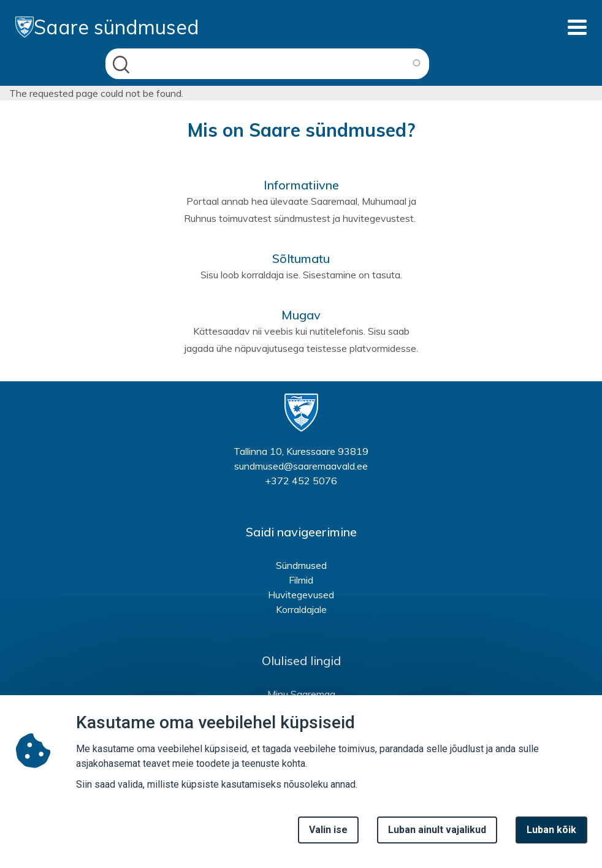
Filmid (301, 580)
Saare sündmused (107, 27)
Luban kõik (551, 839)
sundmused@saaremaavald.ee (301, 466)
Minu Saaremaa (301, 694)
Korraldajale (301, 609)
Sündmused (301, 565)
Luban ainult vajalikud (437, 839)
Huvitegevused (301, 595)
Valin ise (328, 839)
